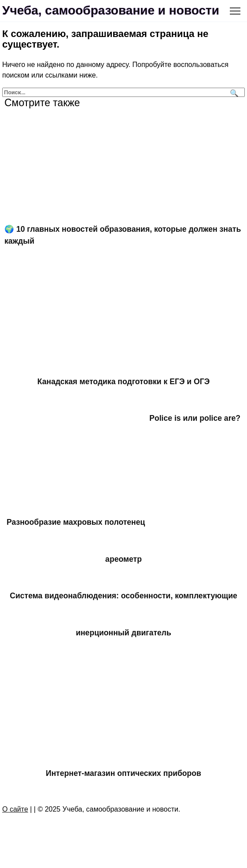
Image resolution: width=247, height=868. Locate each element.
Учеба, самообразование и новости (111, 10)
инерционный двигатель (123, 632)
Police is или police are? (195, 418)
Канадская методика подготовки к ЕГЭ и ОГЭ (123, 382)
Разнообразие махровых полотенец (76, 522)
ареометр (123, 559)
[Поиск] (233, 92)
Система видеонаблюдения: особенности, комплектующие (123, 596)
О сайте (15, 809)
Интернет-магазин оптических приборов (123, 773)
